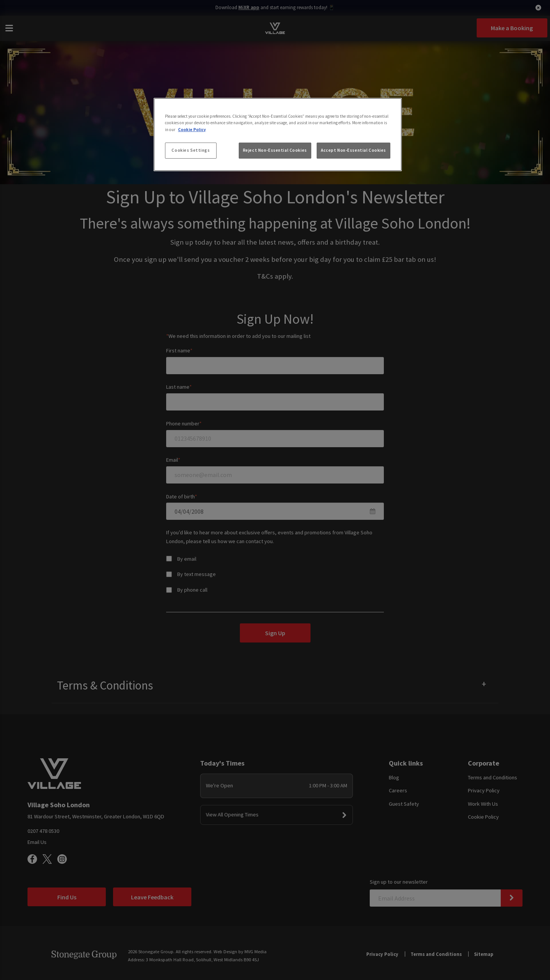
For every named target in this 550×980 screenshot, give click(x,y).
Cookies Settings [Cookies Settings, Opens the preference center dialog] (191, 150)
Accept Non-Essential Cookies (353, 150)
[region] (278, 135)
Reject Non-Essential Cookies (275, 150)
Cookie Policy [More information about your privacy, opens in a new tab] (192, 130)
